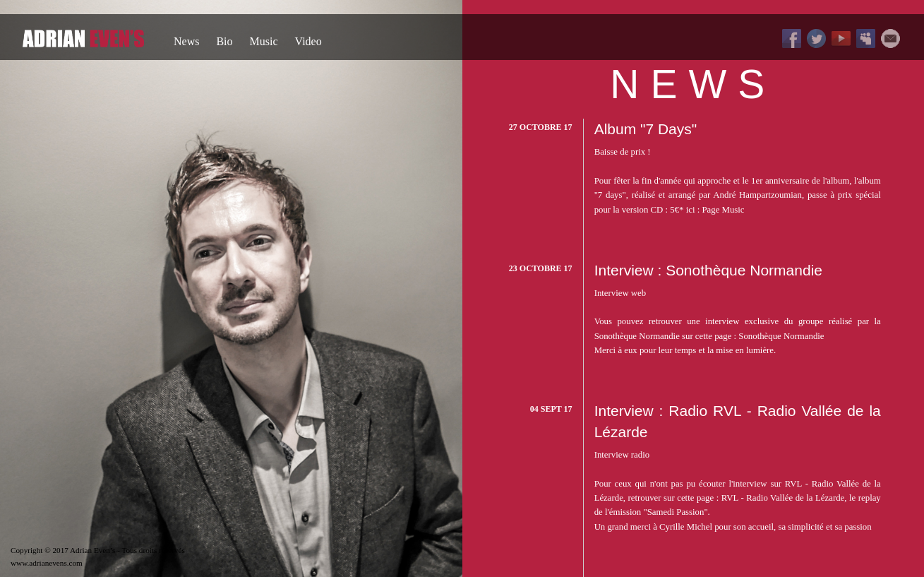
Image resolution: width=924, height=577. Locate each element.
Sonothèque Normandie (781, 336)
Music (264, 41)
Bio (224, 41)
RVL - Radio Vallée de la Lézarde (783, 498)
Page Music (723, 210)
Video (308, 41)
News (186, 41)
